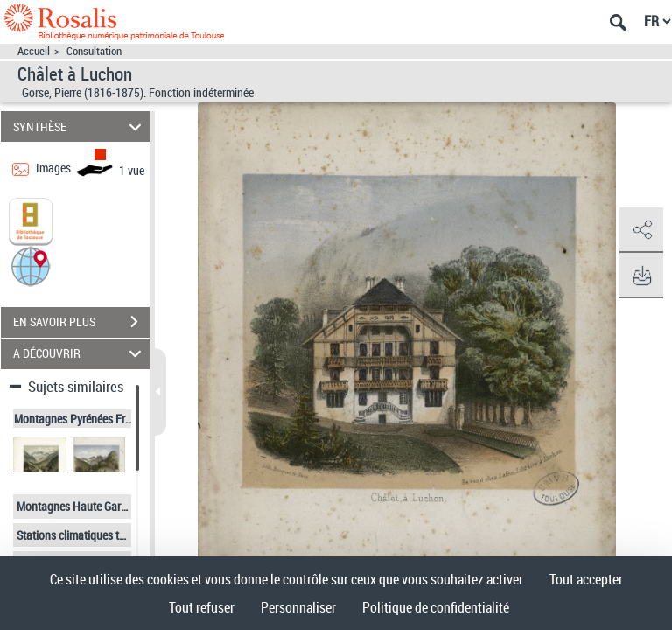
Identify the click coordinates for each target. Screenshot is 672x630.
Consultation (94, 51)
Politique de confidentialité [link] (436, 607)
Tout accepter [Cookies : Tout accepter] (586, 579)
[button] (31, 265)
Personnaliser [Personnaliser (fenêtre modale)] (298, 607)
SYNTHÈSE (80, 126)
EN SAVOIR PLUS (81, 322)
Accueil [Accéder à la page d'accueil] (34, 51)
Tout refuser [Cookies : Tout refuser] (202, 607)
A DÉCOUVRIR (80, 354)
